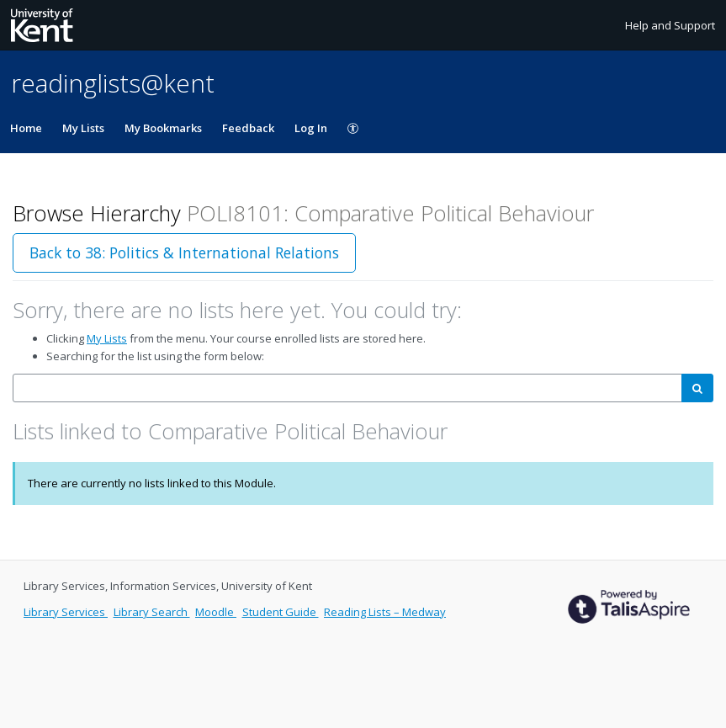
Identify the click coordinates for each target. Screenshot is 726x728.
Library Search (152, 612)
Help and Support (670, 25)
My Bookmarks (163, 128)
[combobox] (347, 388)
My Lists (83, 128)
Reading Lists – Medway (385, 612)
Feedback (248, 128)
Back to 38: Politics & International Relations (184, 252)
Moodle (216, 612)
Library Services (66, 612)
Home (26, 128)
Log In (311, 128)
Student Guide (281, 612)
